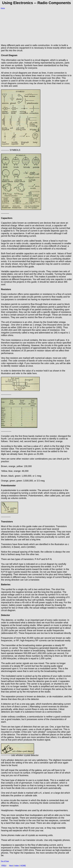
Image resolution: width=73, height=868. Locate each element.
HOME (23, 865)
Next (11, 865)
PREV (4, 865)
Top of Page (5, 861)
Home (3, 8)
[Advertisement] (36, 24)
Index (17, 865)
